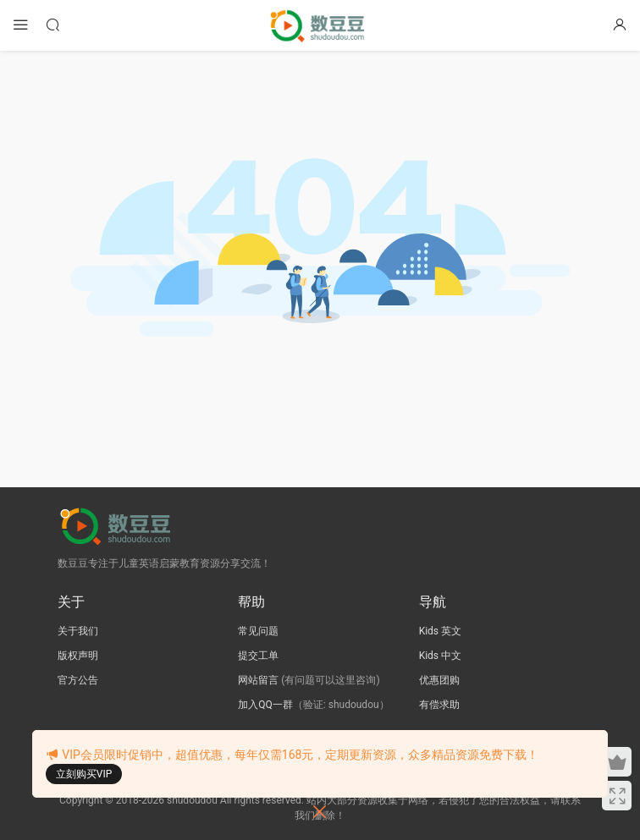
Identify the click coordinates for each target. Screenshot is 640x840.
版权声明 (78, 656)
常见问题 (258, 631)
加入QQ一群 (265, 705)
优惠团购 (439, 680)
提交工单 (258, 656)
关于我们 (78, 631)
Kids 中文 (440, 656)
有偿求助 (439, 705)
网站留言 (258, 680)
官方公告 (78, 680)
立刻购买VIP (84, 774)
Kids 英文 (440, 631)
